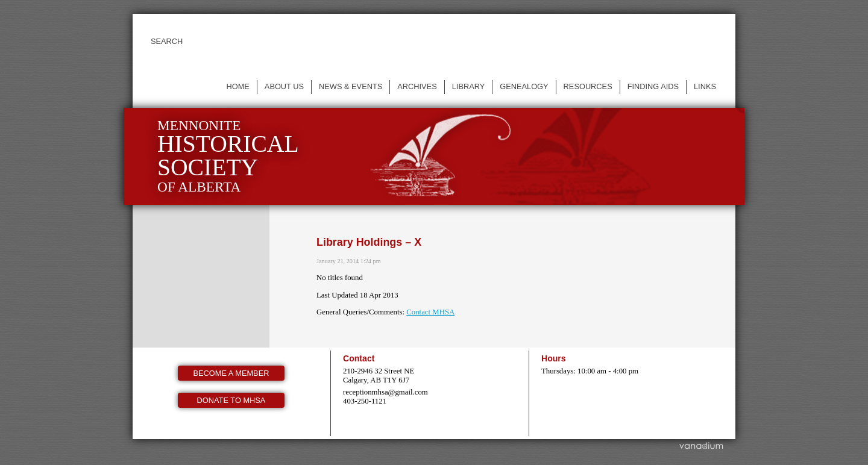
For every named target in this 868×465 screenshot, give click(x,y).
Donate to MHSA (231, 400)
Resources (588, 86)
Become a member (231, 373)
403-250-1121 (365, 401)
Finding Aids (653, 86)
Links (705, 86)
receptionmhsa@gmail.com (385, 392)
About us (284, 86)
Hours (554, 358)
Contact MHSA (430, 312)
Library (469, 86)
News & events (351, 86)
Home (237, 86)
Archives (417, 86)
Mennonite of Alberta (228, 156)
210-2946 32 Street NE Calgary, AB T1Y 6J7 (379, 376)
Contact (359, 358)
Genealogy (524, 86)
